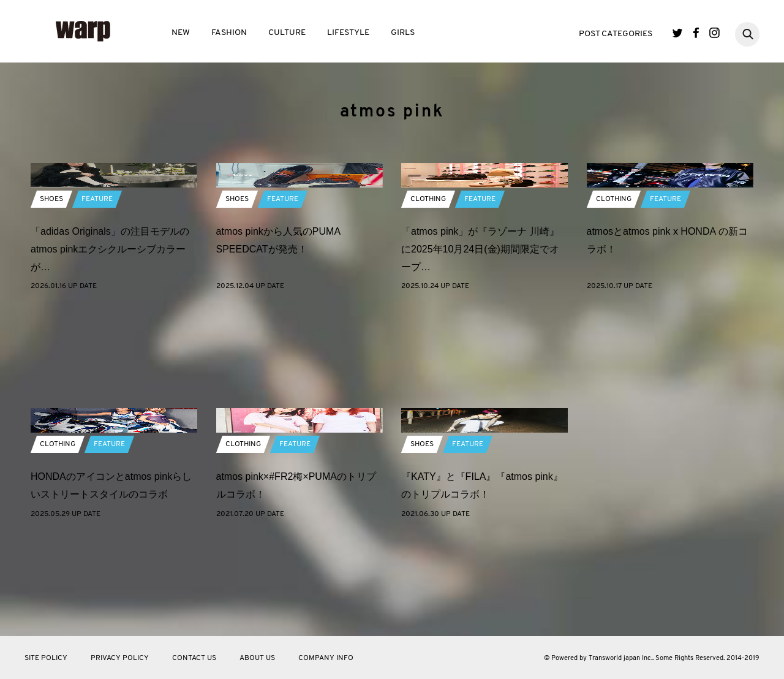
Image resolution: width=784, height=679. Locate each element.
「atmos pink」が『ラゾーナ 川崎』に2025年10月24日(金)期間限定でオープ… (480, 345)
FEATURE (97, 295)
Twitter (678, 33)
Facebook (696, 33)
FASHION (229, 33)
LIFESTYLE (348, 33)
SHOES (51, 295)
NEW (181, 33)
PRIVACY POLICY (120, 658)
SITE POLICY (46, 658)
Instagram (714, 33)
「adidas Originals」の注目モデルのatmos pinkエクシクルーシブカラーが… (110, 345)
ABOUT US (257, 658)
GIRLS (403, 33)
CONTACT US (194, 658)
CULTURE (287, 33)
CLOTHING (428, 295)
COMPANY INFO (326, 658)
